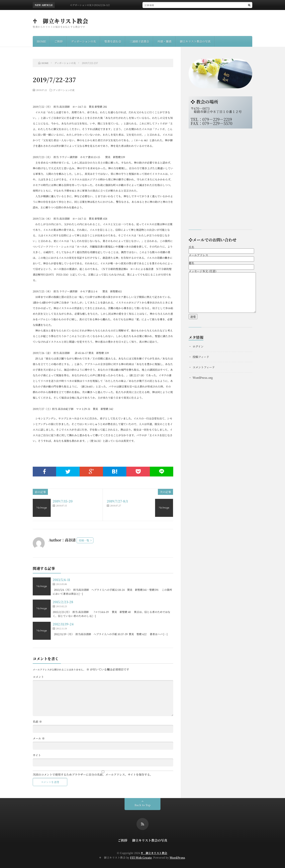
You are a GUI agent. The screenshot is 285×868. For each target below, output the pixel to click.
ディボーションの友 (84, 41)
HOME (41, 41)
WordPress (177, 858)
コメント (38, 677)
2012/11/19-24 (63, 624)
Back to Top (142, 805)
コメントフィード (204, 367)
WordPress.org (203, 378)
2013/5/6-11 (61, 580)
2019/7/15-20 (63, 501)
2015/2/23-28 (63, 602)
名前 (37, 722)
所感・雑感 (164, 41)
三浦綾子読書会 (139, 41)
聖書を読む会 (113, 41)
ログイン (198, 346)
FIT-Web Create (141, 858)
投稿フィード (201, 357)
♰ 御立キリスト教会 (60, 21)
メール (39, 738)
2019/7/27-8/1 (117, 501)
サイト (37, 755)
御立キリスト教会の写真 (195, 41)
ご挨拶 (58, 41)
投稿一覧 (84, 540)
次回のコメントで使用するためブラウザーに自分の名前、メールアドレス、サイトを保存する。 (93, 774)
